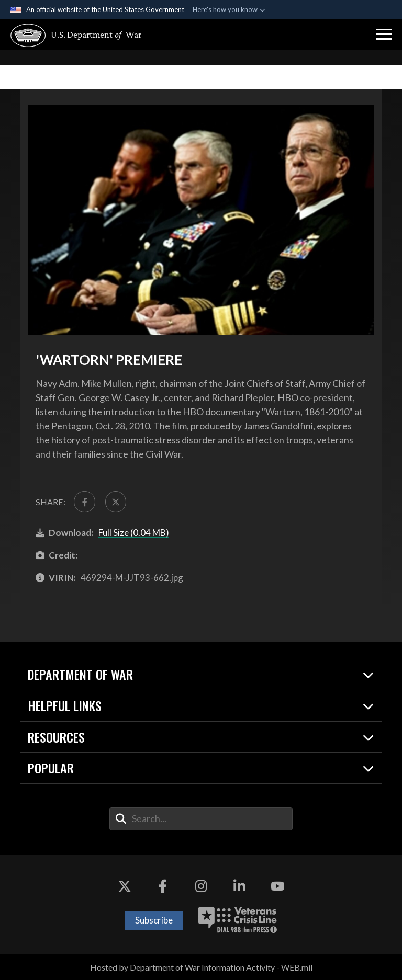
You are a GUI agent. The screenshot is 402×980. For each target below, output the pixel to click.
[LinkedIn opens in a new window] (239, 886)
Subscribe (154, 920)
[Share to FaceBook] (84, 502)
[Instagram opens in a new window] (201, 886)
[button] (384, 35)
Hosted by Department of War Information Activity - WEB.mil (201, 967)
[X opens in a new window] (125, 886)
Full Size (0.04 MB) (134, 533)
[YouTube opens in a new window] (277, 886)
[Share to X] (116, 502)
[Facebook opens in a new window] (163, 886)
